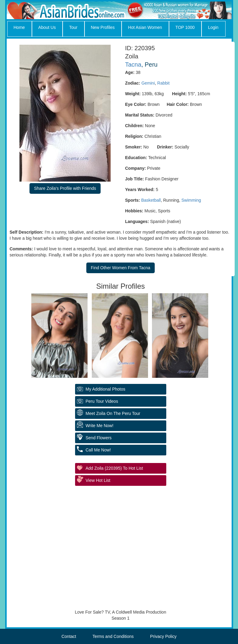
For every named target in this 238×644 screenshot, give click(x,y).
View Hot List (98, 480)
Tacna (133, 64)
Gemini (148, 83)
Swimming (191, 200)
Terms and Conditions (113, 636)
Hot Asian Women (145, 27)
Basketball (151, 200)
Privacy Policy (163, 636)
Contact (69, 636)
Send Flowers (99, 438)
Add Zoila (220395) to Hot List (114, 468)
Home (19, 27)
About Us (47, 27)
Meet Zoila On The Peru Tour (113, 413)
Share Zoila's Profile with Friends (65, 188)
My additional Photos (106, 389)
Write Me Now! (100, 426)
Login (213, 27)
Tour (73, 27)
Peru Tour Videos (102, 401)
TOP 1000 (185, 27)
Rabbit (163, 83)
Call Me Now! (98, 450)
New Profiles (103, 27)
